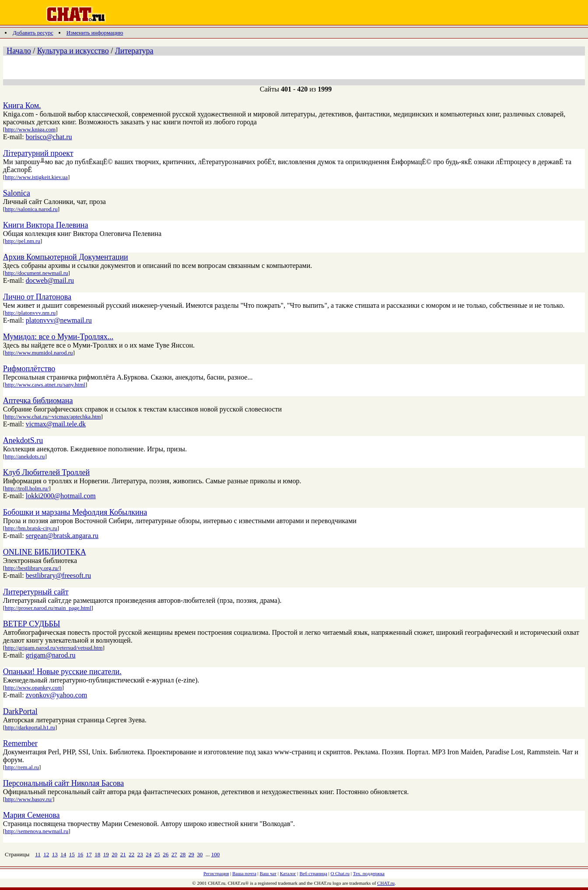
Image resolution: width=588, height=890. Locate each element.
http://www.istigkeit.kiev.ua (36, 177)
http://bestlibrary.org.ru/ (32, 568)
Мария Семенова (31, 815)
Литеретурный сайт (36, 592)
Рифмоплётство (29, 369)
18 (97, 854)
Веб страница (313, 873)
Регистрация (216, 873)
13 (55, 854)
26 (166, 854)
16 (80, 854)
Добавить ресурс (33, 33)
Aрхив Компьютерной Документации (66, 257)
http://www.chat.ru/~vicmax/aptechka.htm (53, 417)
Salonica (17, 193)
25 (157, 854)
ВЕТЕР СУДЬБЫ (32, 624)
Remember (20, 743)
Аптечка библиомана (38, 401)
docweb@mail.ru (50, 280)
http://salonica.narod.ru (31, 209)
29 (191, 854)
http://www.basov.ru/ (29, 799)
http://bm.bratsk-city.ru (31, 528)
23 (140, 854)
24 (149, 854)
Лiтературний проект (38, 153)
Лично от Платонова (37, 297)
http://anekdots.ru (25, 456)
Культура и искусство (73, 51)
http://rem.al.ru (22, 767)
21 (123, 854)
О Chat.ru (340, 873)
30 (200, 854)
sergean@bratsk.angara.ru (62, 536)
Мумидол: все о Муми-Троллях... (58, 337)
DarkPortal (20, 711)
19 (106, 854)
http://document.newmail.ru (36, 273)
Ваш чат (268, 873)
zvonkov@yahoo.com (56, 695)
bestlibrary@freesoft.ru (58, 575)
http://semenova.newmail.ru (37, 831)
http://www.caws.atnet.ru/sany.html (45, 385)
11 (38, 854)
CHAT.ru (386, 883)
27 (174, 854)
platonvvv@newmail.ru (59, 320)
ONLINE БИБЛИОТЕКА (45, 552)
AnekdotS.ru (23, 440)
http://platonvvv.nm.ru (30, 313)
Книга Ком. (22, 106)
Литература (134, 51)
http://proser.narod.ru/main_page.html (48, 608)
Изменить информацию (95, 33)
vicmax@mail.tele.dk (56, 424)
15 (72, 854)
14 (63, 854)
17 (89, 854)
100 (216, 854)
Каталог (288, 873)
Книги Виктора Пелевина (46, 225)
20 (114, 854)
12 (46, 854)
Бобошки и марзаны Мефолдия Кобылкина (75, 512)
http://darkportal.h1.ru (30, 727)
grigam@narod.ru (51, 655)
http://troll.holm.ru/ (27, 488)
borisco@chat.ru (49, 137)
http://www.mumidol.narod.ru (39, 353)
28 (183, 854)
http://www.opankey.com (33, 688)
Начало (19, 51)
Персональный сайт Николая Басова (64, 783)
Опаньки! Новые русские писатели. (62, 672)
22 (131, 854)
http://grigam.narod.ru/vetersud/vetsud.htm (54, 648)
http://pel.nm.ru (23, 241)
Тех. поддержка (369, 873)
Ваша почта (244, 873)
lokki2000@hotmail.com (61, 496)
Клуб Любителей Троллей (46, 472)
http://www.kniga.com (30, 129)
